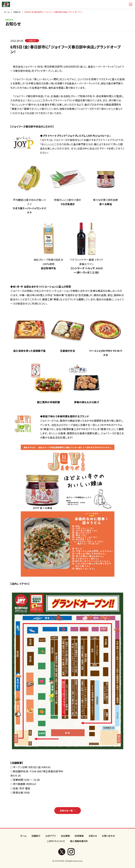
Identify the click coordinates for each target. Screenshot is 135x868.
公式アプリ (51, 836)
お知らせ (17, 12)
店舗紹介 (36, 836)
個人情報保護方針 (79, 841)
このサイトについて (56, 841)
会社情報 (65, 836)
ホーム (7, 12)
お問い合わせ (108, 836)
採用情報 (79, 836)
